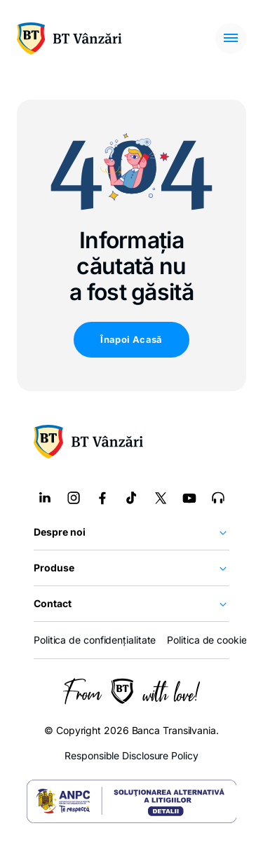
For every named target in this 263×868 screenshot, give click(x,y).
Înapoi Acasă (131, 339)
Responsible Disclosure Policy (131, 755)
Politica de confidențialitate (95, 640)
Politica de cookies (209, 640)
